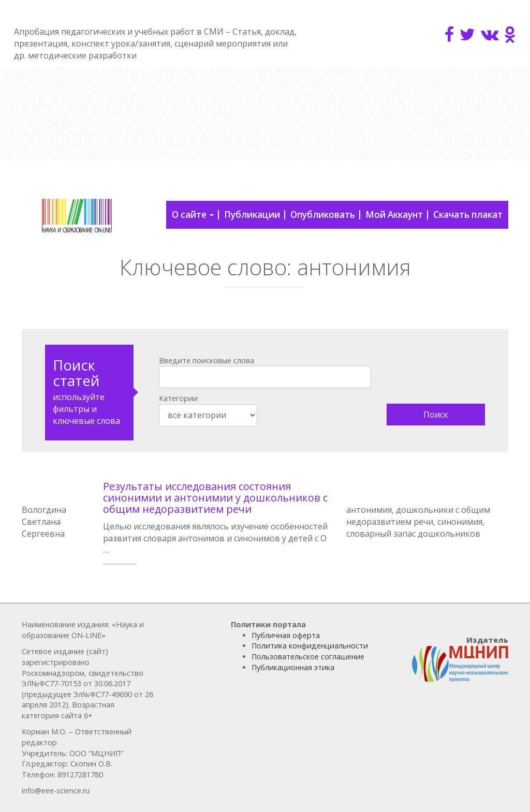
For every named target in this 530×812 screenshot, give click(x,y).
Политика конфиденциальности (310, 646)
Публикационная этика (293, 667)
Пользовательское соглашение (308, 656)
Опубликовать (323, 215)
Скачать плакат (468, 215)
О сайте (193, 215)
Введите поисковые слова (207, 360)
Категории (178, 398)
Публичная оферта (286, 635)
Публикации (252, 215)
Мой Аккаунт (394, 215)
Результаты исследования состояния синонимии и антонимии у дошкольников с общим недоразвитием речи (215, 498)
